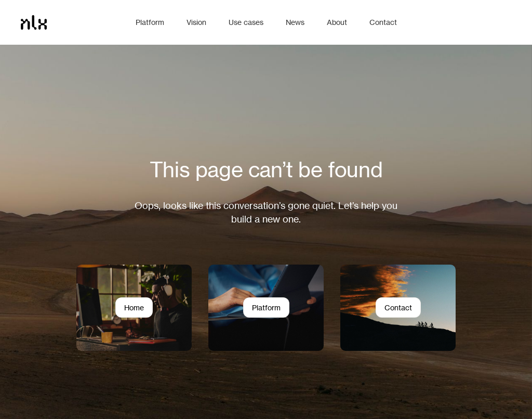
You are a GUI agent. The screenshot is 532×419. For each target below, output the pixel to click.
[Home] (73, 22)
